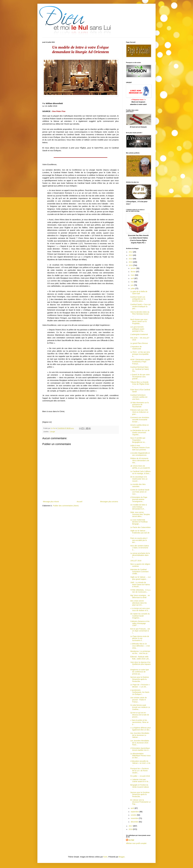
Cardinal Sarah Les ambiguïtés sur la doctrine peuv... (138, 299)
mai (132, 282)
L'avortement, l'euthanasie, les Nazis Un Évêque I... (140, 692)
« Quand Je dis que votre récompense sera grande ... (140, 377)
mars (133, 275)
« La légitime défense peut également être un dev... (141, 729)
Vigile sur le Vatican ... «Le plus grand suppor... (140, 578)
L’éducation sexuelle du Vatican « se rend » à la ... (140, 763)
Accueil (79, 502)
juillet (133, 289)
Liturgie (52, 432)
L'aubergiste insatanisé (139, 334)
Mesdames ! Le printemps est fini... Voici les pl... (140, 652)
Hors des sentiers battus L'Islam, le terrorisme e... (140, 548)
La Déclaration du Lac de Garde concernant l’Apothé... (140, 433)
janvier (133, 268)
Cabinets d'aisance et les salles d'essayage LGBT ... (140, 623)
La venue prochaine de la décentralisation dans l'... (140, 555)
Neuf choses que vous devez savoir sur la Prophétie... (139, 322)
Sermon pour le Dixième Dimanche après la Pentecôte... (140, 679)
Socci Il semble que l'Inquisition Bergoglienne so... (138, 440)
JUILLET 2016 (136, 561)
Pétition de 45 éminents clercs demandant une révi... (140, 461)
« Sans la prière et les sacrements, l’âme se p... (139, 722)
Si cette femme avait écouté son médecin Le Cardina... (140, 707)
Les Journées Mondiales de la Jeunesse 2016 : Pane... (140, 743)
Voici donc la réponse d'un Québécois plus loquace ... (140, 664)
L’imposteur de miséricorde (136, 348)
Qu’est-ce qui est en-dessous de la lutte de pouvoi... (140, 715)
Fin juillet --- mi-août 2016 (140, 776)
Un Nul (131, 840)
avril (133, 278)
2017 (131, 826)
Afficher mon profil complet (136, 843)
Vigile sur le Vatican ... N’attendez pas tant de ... (140, 533)
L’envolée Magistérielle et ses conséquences (140, 454)
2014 (131, 259)
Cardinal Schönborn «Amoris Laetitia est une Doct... (139, 397)
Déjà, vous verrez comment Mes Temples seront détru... (140, 514)
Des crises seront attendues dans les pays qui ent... (139, 603)
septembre (135, 812)
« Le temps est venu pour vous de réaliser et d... (140, 609)
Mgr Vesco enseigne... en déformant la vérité (140, 596)
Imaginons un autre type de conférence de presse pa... (140, 672)
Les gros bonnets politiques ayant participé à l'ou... (138, 329)
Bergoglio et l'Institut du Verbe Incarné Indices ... (140, 787)
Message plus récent (51, 502)
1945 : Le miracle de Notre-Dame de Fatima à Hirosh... (140, 585)
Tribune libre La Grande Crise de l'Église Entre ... (140, 384)
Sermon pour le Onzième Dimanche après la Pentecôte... (140, 795)
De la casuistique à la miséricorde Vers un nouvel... (139, 479)
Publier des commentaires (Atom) (66, 506)
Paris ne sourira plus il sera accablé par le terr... (139, 540)
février (133, 272)
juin (132, 285)
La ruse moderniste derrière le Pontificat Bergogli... (139, 522)
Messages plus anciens (109, 502)
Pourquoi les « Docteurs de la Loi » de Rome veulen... (140, 771)
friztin (105, 857)
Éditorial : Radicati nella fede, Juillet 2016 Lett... (140, 658)
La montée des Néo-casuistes (138, 485)
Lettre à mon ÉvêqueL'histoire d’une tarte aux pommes (140, 448)
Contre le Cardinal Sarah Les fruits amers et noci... (140, 492)
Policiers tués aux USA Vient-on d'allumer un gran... (139, 412)
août (133, 808)
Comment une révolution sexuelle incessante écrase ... (140, 420)
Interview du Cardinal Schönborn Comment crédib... (139, 572)
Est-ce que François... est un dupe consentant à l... (140, 631)
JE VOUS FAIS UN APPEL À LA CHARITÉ (140, 467)
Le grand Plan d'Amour (139, 343)
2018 (131, 829)
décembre (135, 822)
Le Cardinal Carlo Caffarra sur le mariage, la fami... (140, 472)
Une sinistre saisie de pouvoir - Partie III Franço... (139, 700)
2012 (131, 252)
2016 (131, 265)
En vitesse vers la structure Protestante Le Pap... (140, 802)
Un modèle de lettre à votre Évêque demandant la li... (139, 507)
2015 (131, 262)
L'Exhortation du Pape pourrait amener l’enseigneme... (139, 499)
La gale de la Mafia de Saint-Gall (139, 293)
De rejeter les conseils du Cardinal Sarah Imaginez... (140, 616)
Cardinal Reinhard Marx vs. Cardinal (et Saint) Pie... (140, 369)
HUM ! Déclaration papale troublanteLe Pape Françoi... (140, 362)
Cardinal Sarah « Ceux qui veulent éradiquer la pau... (140, 307)
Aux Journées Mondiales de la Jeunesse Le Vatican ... (140, 735)
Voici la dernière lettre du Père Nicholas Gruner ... (140, 314)
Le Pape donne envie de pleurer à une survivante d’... (140, 638)
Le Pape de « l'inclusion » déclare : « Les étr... (140, 686)
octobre (134, 815)
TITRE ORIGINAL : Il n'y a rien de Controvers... (140, 591)
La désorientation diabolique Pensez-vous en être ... (140, 756)
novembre (135, 818)
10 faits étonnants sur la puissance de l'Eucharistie (140, 405)
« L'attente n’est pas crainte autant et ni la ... (140, 781)
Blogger (122, 857)
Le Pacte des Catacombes (140, 527)
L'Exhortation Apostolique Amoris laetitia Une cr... (140, 749)
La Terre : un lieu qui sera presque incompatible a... (140, 354)
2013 (131, 255)
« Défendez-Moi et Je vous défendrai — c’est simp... (140, 646)
